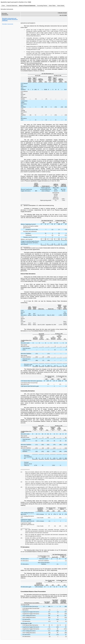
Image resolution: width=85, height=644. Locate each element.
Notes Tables (52, 6)
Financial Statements (12, 6)
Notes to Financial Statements (27, 6)
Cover (3, 6)
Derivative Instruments (8, 24)
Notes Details (61, 6)
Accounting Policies (42, 6)
